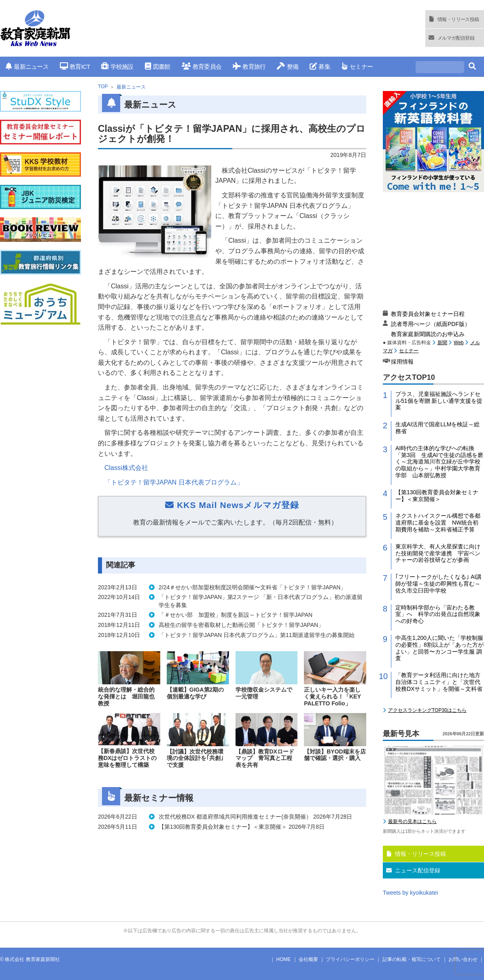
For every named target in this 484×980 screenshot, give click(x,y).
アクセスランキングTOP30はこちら (427, 710)
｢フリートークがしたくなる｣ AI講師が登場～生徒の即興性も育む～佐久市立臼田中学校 (438, 584)
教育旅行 (249, 67)
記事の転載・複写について (412, 959)
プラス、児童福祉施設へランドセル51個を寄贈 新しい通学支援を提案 (439, 401)
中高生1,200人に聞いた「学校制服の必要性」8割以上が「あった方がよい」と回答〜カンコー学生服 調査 (439, 648)
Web (459, 343)
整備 (288, 67)
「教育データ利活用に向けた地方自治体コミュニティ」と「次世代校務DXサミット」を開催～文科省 (439, 682)
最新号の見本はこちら (412, 821)
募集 (320, 67)
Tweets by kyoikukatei (410, 893)
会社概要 (308, 959)
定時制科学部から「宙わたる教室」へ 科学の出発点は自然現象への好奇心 (438, 614)
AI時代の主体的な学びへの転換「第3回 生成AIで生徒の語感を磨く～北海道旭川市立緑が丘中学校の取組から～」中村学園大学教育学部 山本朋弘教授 (439, 462)
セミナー (357, 67)
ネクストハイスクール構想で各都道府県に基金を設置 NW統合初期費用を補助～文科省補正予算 (438, 523)
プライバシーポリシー (350, 959)
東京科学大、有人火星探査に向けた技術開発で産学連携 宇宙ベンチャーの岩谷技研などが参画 (438, 553)
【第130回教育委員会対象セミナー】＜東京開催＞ (437, 496)
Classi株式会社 (126, 468)
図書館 (158, 67)
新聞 (442, 343)
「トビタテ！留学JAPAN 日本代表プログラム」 (174, 482)
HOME (284, 959)
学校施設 (117, 67)
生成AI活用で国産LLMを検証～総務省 (437, 428)
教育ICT (75, 67)
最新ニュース (27, 67)
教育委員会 (202, 67)
